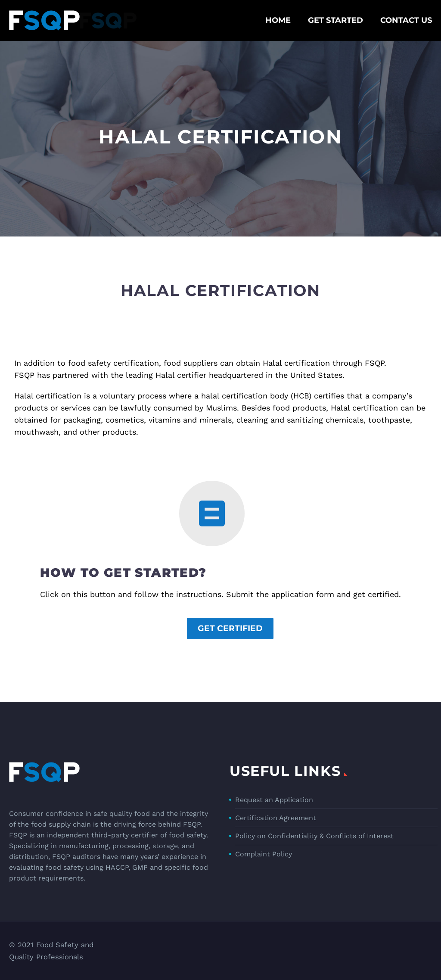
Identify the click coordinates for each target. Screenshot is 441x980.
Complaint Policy (264, 854)
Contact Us (406, 20)
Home (278, 20)
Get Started (335, 20)
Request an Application (274, 800)
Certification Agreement (276, 818)
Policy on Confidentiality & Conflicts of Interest (314, 836)
